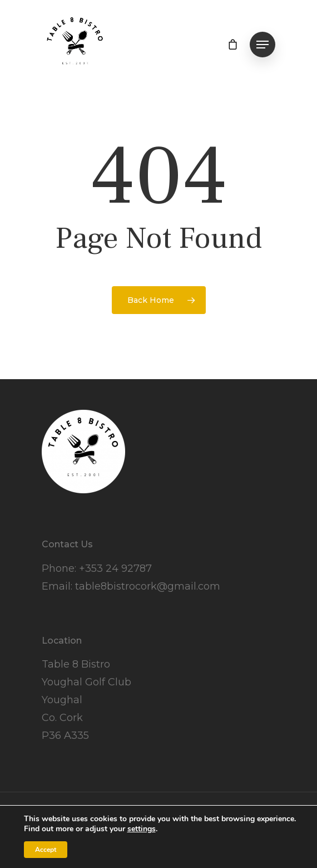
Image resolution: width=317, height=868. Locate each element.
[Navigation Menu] (262, 45)
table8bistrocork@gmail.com (148, 586)
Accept (46, 850)
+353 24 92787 (115, 568)
